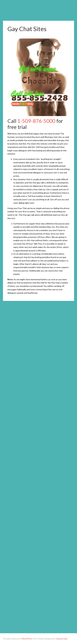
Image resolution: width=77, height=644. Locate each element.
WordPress (27, 639)
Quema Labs (62, 639)
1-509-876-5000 (36, 121)
